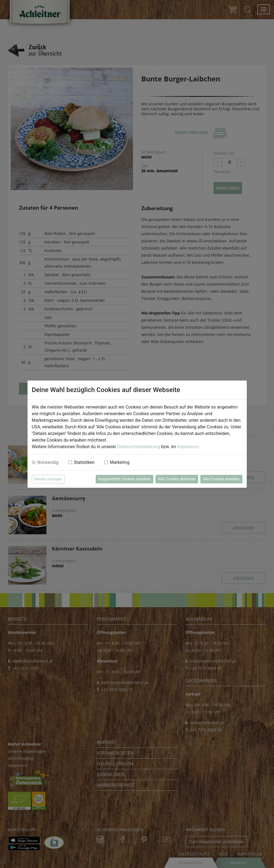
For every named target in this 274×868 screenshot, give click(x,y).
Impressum (188, 447)
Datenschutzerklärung (139, 447)
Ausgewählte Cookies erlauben (124, 479)
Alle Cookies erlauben (221, 479)
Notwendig (48, 462)
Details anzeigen (48, 479)
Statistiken (84, 462)
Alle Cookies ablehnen (177, 479)
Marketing (120, 462)
